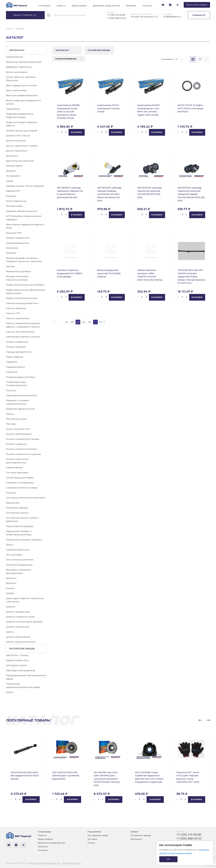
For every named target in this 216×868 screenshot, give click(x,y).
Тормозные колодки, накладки (24, 540)
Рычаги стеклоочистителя (21, 449)
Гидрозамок (13, 109)
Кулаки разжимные (18, 243)
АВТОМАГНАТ (17, 50)
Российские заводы (141, 835)
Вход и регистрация (197, 5)
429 (66, 322)
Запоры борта (14, 166)
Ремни (10, 414)
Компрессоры (14, 206)
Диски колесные (16, 141)
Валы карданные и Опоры (21, 85)
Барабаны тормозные (19, 67)
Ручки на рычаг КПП (18, 429)
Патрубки (12, 362)
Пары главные (15, 357)
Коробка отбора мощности (22, 211)
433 (90, 322)
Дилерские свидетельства (106, 6)
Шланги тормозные (18, 627)
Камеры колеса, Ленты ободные (25, 186)
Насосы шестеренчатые (20, 332)
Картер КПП (13, 191)
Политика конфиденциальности (44, 863)
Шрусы (10, 632)
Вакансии (131, 6)
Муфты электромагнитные (22, 298)
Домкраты (12, 156)
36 (182, 59)
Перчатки (12, 372)
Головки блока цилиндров (22, 131)
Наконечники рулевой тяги (22, 303)
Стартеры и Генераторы (20, 483)
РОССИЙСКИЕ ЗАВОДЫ (22, 649)
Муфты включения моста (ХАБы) (25, 285)
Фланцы (11, 583)
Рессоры (11, 424)
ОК (168, 859)
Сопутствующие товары (20, 478)
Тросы (10, 545)
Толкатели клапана (17, 508)
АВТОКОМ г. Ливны (17, 655)
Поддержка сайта (71, 863)
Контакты (147, 6)
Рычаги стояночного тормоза (23, 454)
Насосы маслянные (18, 318)
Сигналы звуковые (17, 472)
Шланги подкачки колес (20, 617)
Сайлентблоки (14, 467)
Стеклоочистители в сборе (22, 488)
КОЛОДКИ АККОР (16, 665)
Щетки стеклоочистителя (21, 642)
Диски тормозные (17, 151)
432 (84, 322)
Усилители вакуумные (19, 565)
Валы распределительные (22, 95)
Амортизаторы (15, 57)
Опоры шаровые (16, 347)
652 (100, 322)
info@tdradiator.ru (172, 17)
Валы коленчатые (16, 90)
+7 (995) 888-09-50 (116, 18)
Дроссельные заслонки (20, 161)
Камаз (10, 181)
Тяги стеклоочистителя (20, 560)
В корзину (77, 132)
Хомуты (10, 588)
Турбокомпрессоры (18, 550)
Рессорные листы (17, 419)
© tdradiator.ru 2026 (16, 863)
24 (179, 59)
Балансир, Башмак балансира (24, 62)
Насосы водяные (16, 308)
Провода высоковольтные (21, 395)
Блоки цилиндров (17, 72)
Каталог (135, 832)
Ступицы (11, 493)
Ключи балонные (16, 201)
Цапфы (10, 593)
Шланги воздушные (18, 612)
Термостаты (13, 503)
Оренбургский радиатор (21, 670)
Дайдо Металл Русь (17, 660)
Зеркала (11, 171)
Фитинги (11, 578)
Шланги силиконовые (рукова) (24, 622)
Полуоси (11, 390)
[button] (200, 720)
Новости (61, 6)
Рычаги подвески (16, 444)
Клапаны (11, 196)
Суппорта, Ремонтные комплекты (26, 498)
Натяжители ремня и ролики (23, 337)
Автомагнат (136, 839)
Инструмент (13, 176)
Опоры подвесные (17, 342)
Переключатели (16, 367)
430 (72, 322)
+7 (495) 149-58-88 (116, 15)
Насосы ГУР (13, 313)
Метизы (11, 266)
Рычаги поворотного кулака (23, 439)
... (60, 322)
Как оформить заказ (98, 835)
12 (176, 59)
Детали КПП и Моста (18, 136)
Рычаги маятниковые (19, 434)
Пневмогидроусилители (21, 377)
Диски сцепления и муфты (22, 146)
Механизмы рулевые (18, 271)
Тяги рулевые (14, 555)
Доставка (92, 839)
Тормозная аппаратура (19, 526)
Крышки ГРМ (14, 233)
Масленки (12, 248)
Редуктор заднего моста (20, 409)
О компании (44, 6)
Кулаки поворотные (18, 238)
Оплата (91, 843)
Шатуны (11, 607)
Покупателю (94, 832)
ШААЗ (9, 692)
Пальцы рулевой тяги (19, 352)
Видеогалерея (79, 6)
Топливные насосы (17, 513)
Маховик (11, 253)
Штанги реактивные (18, 637)
